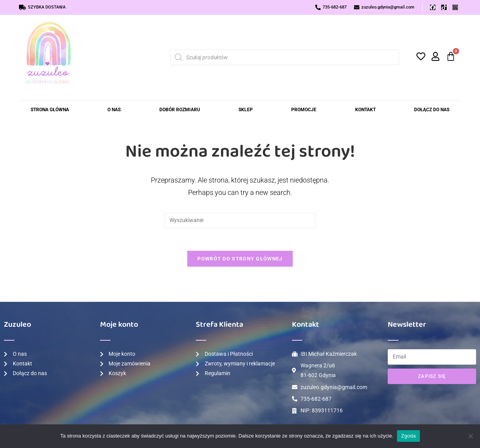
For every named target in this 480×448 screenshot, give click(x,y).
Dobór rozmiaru (180, 110)
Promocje (304, 110)
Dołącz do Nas (432, 110)
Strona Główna (50, 110)
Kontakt (365, 110)
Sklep (246, 110)
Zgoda (408, 436)
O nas (114, 110)
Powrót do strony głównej (240, 259)
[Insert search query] (240, 221)
